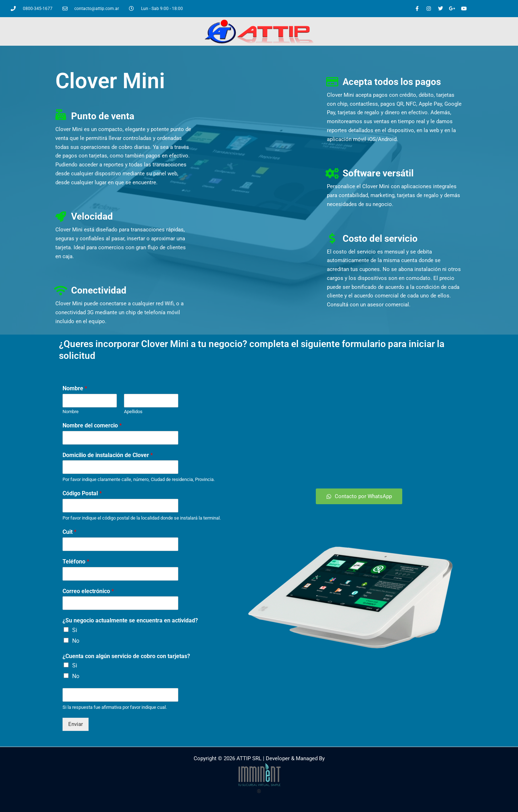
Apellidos (133, 412)
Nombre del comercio (92, 425)
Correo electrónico (88, 591)
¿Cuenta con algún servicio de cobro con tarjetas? (126, 656)
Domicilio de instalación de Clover (108, 455)
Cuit (69, 532)
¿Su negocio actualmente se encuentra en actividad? (130, 620)
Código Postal (82, 493)
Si (75, 630)
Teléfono (76, 562)
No (76, 641)
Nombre (75, 388)
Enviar (76, 724)
